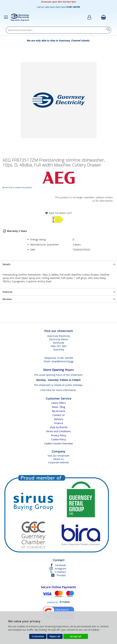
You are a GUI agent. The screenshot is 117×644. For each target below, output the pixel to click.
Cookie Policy (59, 439)
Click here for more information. (58, 390)
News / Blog (58, 407)
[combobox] (58, 30)
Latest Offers (59, 403)
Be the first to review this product (17, 187)
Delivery (59, 419)
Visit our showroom (58, 456)
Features (8, 292)
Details (6, 264)
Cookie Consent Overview (58, 443)
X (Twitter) (60, 572)
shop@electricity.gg (62, 361)
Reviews (7, 299)
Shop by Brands (59, 427)
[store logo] (20, 17)
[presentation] (58, 264)
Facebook (60, 565)
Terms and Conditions (58, 431)
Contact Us (59, 415)
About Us (58, 459)
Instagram (60, 569)
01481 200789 (65, 358)
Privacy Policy (58, 435)
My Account (59, 411)
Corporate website (58, 462)
